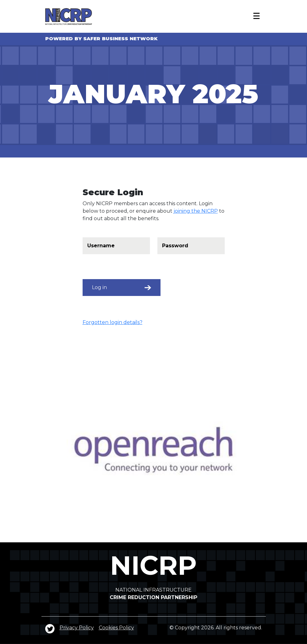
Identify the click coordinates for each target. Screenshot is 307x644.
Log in (122, 287)
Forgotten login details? (113, 322)
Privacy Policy (77, 628)
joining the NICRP (196, 211)
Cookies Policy (116, 628)
